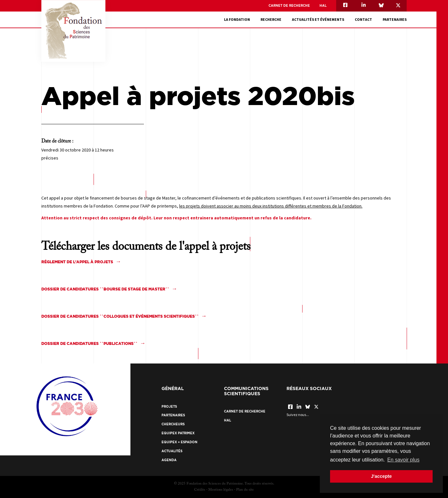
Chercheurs (173, 424)
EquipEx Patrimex (178, 433)
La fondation (237, 19)
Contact (363, 19)
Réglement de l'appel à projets (77, 262)
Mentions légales (221, 490)
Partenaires (395, 19)
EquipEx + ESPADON (179, 442)
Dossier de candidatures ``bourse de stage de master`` (105, 289)
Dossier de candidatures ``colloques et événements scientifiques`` (120, 316)
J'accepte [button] (381, 476)
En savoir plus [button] (403, 460)
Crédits (200, 490)
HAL (323, 6)
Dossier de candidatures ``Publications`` (89, 343)
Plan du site (245, 490)
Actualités (172, 451)
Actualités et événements (318, 19)
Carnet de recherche (289, 6)
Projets (169, 407)
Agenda (169, 460)
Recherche (271, 19)
